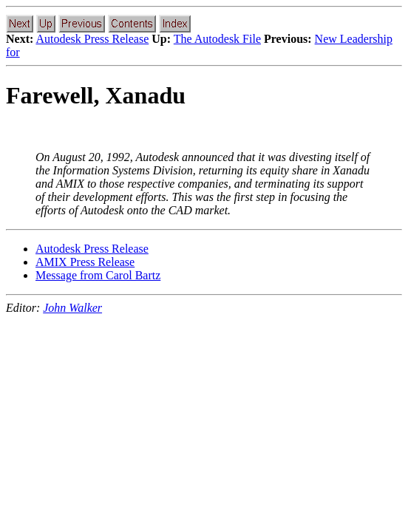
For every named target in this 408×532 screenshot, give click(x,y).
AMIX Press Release (85, 262)
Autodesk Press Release (92, 39)
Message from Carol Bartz (98, 275)
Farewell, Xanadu (96, 95)
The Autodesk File (217, 39)
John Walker (72, 308)
